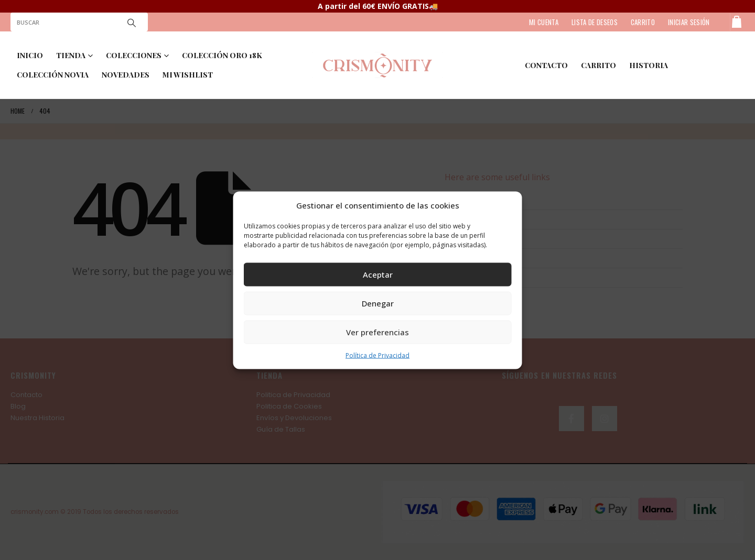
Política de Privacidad (377, 355)
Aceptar (378, 274)
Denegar (378, 303)
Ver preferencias (377, 332)
